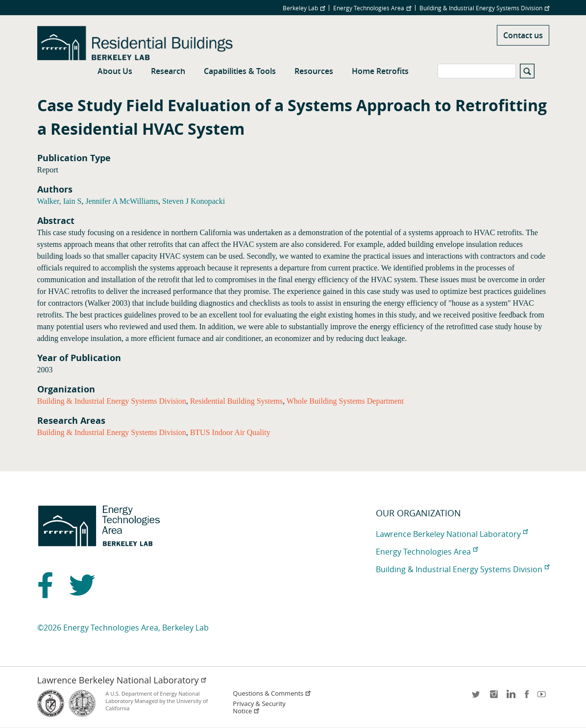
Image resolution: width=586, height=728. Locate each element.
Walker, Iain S (60, 201)
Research (168, 71)
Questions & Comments (272, 693)
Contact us (523, 35)
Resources (314, 71)
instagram (493, 697)
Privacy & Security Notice (259, 707)
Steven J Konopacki (194, 201)
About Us (115, 71)
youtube (543, 697)
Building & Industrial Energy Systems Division (484, 8)
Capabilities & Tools (240, 71)
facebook (527, 697)
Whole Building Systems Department (345, 401)
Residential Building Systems (236, 401)
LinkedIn (510, 697)
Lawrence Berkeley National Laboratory (452, 534)
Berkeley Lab (304, 8)
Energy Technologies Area (372, 8)
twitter (477, 697)
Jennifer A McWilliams (122, 201)
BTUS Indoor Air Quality (230, 432)
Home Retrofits (380, 71)
